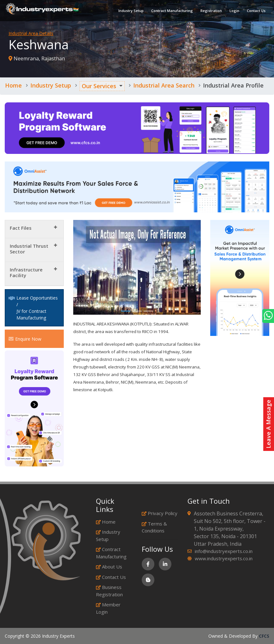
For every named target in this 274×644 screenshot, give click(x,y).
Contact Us (256, 11)
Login (234, 11)
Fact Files (21, 228)
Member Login (108, 608)
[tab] (34, 229)
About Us (109, 567)
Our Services (99, 86)
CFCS (264, 636)
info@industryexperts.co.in (224, 551)
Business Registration (109, 591)
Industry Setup (131, 11)
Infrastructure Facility (26, 272)
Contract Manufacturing (172, 11)
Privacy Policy (160, 513)
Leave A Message (268, 424)
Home (13, 85)
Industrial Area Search (164, 85)
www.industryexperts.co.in (224, 558)
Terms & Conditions (154, 527)
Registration (211, 11)
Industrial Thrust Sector (29, 249)
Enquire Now (25, 339)
